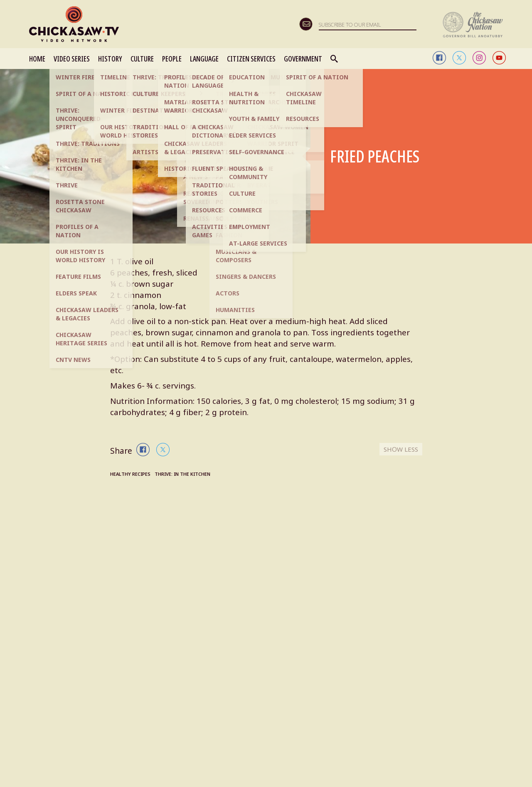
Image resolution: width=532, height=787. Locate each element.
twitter (459, 58)
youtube (499, 58)
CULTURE (142, 59)
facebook (439, 58)
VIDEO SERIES (72, 59)
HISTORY (110, 59)
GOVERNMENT (303, 59)
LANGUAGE (204, 59)
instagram (479, 58)
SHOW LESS (400, 451)
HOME (37, 59)
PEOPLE (172, 59)
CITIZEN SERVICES (251, 59)
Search (335, 59)
